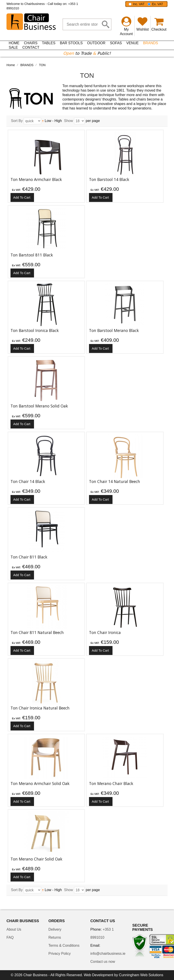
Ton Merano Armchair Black (36, 179)
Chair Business (35, 975)
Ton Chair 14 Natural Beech (115, 481)
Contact (31, 47)
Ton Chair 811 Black (29, 557)
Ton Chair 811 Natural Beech (37, 632)
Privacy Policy (60, 954)
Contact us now (103, 962)
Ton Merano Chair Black (111, 783)
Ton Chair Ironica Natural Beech (40, 708)
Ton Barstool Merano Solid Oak (39, 406)
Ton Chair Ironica (105, 632)
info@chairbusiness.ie (108, 954)
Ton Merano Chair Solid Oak (36, 859)
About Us (14, 929)
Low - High (52, 121)
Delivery (55, 929)
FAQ (10, 937)
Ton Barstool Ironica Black (35, 330)
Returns (55, 937)
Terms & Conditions (64, 945)
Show (68, 121)
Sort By (17, 121)
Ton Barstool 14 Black (109, 179)
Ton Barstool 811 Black (32, 255)
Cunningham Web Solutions (141, 975)
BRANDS (27, 65)
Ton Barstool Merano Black (114, 330)
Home (11, 65)
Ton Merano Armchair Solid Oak (40, 783)
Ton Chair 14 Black (28, 481)
